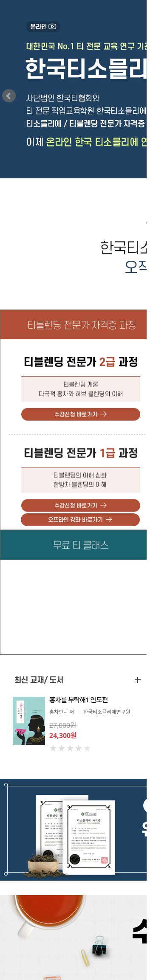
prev (9, 96)
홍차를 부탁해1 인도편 (78, 700)
